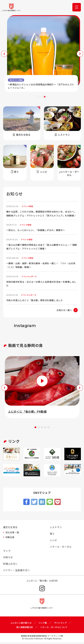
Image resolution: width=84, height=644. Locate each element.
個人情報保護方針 (24, 629)
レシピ (54, 541)
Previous (4, 54)
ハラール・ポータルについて (55, 629)
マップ (7, 552)
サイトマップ (61, 625)
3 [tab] (42, 97)
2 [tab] (39, 97)
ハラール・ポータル (61, 547)
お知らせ (8, 558)
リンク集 (43, 625)
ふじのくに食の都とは (20, 625)
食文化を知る (11, 527)
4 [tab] (45, 97)
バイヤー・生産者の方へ (17, 572)
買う (52, 534)
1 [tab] (37, 97)
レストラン (56, 527)
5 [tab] (47, 97)
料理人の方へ (11, 565)
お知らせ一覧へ (64, 310)
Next (80, 54)
